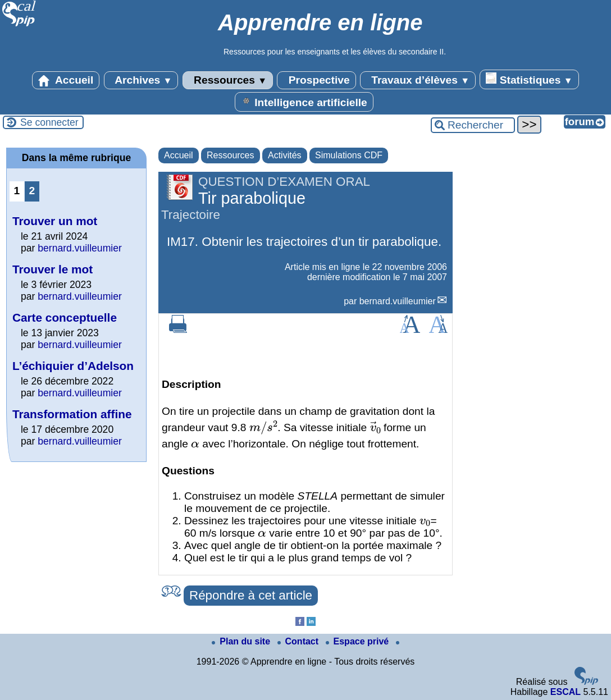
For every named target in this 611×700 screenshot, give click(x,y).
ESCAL (566, 692)
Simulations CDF (349, 155)
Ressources (228, 80)
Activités (285, 155)
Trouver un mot (55, 221)
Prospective (316, 80)
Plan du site (242, 641)
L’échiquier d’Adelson (73, 366)
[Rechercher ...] (473, 125)
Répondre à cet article (251, 595)
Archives (141, 80)
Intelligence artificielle (304, 102)
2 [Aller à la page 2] (32, 191)
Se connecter (49, 122)
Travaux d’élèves (418, 80)
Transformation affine (72, 414)
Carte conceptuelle (65, 317)
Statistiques (529, 79)
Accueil (66, 80)
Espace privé (359, 641)
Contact (299, 641)
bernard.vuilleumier (398, 301)
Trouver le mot (53, 269)
